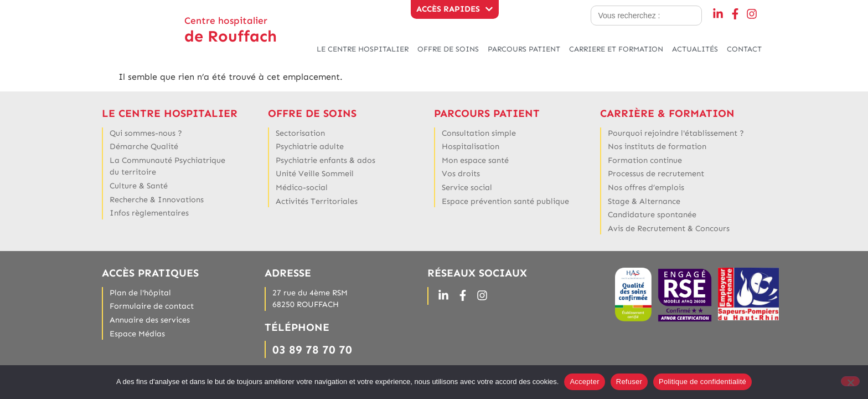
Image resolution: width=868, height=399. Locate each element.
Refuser (629, 382)
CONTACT (744, 49)
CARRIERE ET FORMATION (616, 49)
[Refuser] (850, 381)
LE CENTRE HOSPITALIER (363, 49)
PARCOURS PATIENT (524, 49)
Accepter (584, 382)
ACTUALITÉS (695, 49)
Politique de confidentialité (702, 382)
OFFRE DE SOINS (448, 49)
